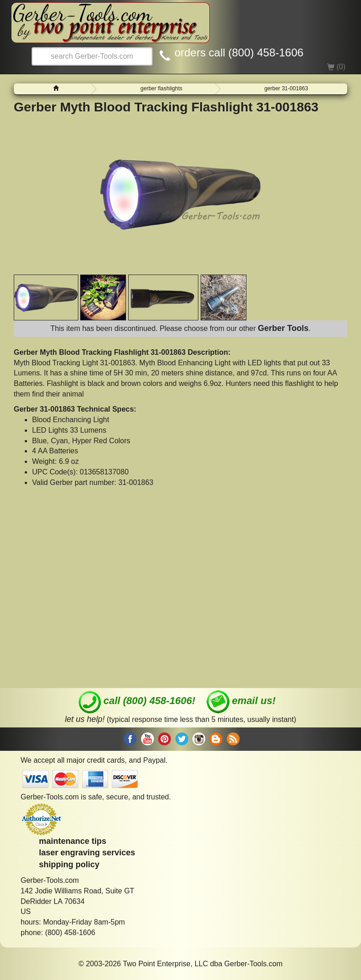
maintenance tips (73, 841)
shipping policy (69, 864)
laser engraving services (87, 853)
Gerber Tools (283, 328)
